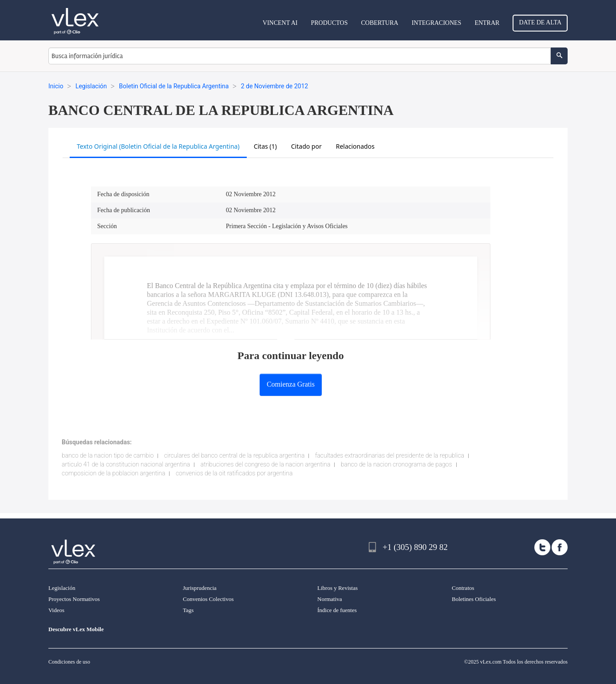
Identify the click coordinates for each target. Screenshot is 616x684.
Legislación (62, 588)
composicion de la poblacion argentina (113, 473)
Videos (56, 610)
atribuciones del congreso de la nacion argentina (266, 464)
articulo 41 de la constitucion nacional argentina (126, 464)
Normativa (330, 599)
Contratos (463, 588)
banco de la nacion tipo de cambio (108, 455)
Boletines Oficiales (474, 599)
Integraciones (436, 23)
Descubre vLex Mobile (76, 629)
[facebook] (560, 547)
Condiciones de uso (69, 662)
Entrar (487, 23)
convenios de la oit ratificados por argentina (234, 473)
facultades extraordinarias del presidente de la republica (390, 455)
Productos (329, 23)
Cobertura (379, 23)
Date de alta (540, 22)
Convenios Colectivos (208, 599)
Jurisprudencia (200, 588)
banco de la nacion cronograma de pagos (397, 464)
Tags (188, 610)
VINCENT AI (280, 23)
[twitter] (542, 547)
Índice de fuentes (337, 610)
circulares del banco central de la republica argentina (235, 455)
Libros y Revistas (338, 588)
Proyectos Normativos (74, 599)
